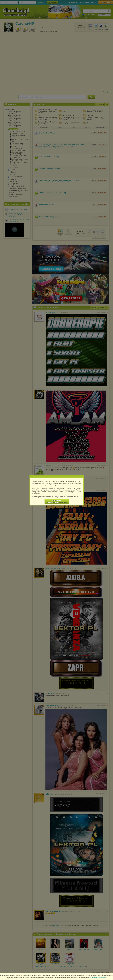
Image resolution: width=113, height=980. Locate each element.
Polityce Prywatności (99, 978)
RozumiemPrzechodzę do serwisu (57, 501)
